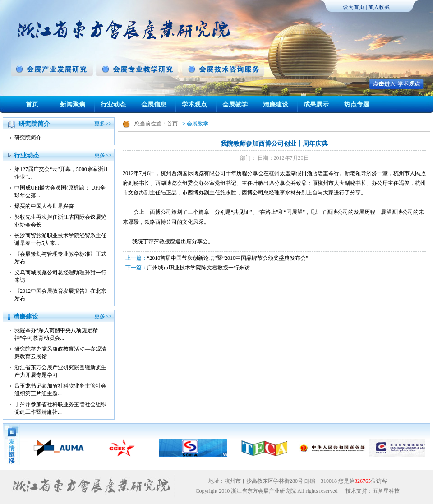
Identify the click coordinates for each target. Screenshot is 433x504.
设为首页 (354, 7)
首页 (32, 104)
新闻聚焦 (73, 104)
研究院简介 (28, 138)
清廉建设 (276, 104)
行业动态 (113, 104)
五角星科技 (386, 491)
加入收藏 (379, 7)
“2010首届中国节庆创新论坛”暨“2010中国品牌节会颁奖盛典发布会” (228, 258)
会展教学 (235, 104)
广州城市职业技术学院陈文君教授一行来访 (198, 268)
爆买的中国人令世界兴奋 (44, 206)
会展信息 (154, 104)
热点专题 (357, 104)
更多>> (103, 124)
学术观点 (194, 104)
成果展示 (316, 104)
